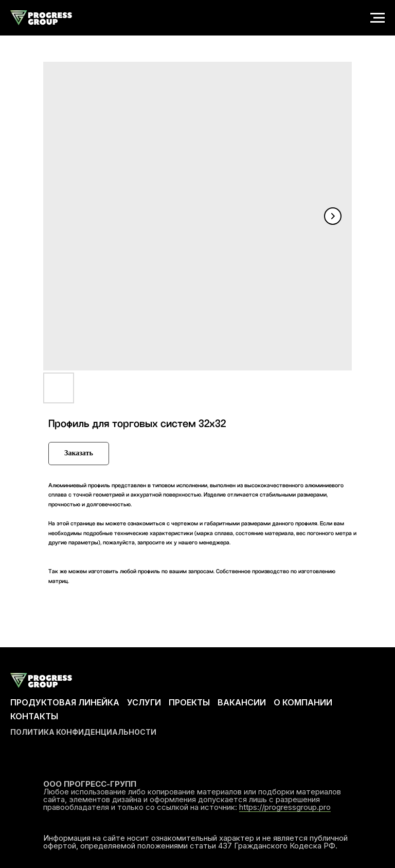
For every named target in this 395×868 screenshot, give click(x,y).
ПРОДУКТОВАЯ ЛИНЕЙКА (65, 702)
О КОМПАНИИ (303, 702)
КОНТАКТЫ (34, 716)
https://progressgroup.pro (285, 807)
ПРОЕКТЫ (189, 702)
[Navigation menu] (378, 18)
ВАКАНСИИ (242, 702)
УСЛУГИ (144, 702)
